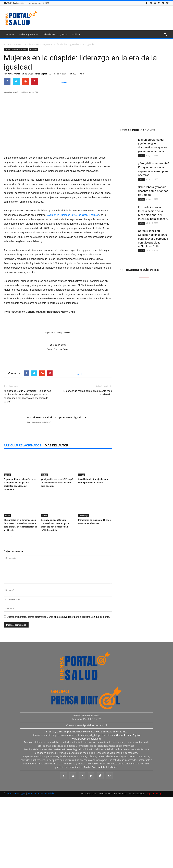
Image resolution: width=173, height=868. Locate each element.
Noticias (10, 34)
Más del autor (56, 518)
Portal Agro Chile (88, 866)
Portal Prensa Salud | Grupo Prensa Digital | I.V (29, 74)
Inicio (6, 44)
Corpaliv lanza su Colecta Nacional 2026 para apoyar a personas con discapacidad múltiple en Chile (153, 239)
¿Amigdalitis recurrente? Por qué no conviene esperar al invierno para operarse (57, 555)
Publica (76, 34)
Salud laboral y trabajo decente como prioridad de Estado (153, 191)
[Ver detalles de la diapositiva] (58, 196)
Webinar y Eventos (28, 34)
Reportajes (84, 588)
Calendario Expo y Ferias (55, 34)
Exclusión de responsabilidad (41, 866)
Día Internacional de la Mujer (16, 49)
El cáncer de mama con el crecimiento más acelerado (88, 465)
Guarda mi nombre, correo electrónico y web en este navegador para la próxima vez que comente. (58, 689)
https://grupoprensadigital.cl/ (39, 495)
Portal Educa (120, 866)
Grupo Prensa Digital (16, 866)
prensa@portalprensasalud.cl (91, 798)
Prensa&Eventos (136, 866)
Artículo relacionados (22, 518)
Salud (7, 547)
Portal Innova (105, 866)
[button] (165, 35)
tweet (64, 82)
